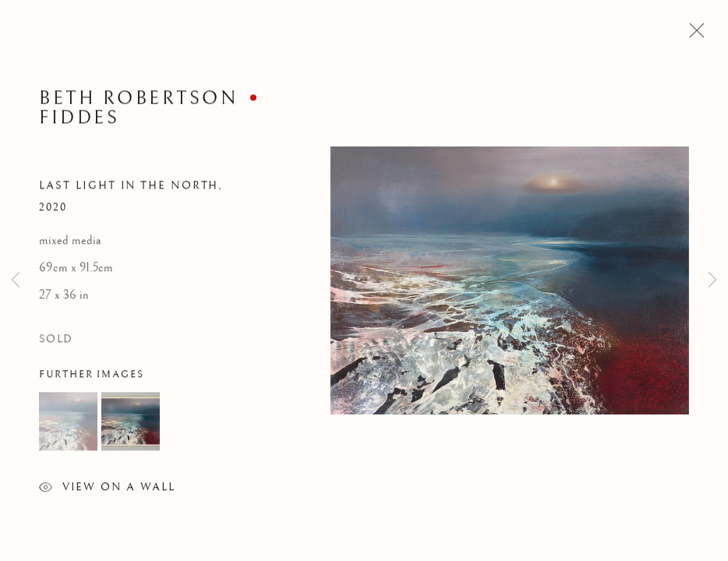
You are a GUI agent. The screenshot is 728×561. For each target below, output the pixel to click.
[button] (68, 423)
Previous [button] (16, 280)
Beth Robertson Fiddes (138, 110)
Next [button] (712, 280)
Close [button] (693, 35)
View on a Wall (107, 491)
